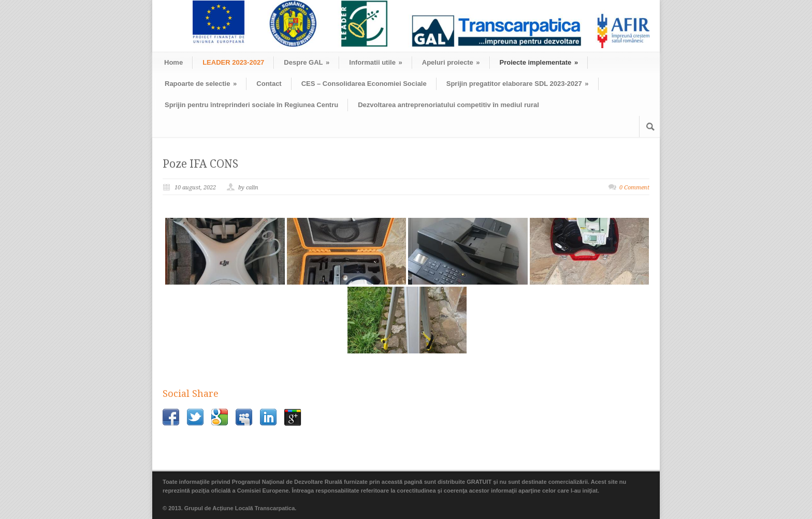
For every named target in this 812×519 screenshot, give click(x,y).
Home (173, 62)
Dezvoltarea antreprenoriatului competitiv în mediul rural (448, 105)
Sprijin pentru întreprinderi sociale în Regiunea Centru (251, 105)
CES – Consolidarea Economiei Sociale (364, 84)
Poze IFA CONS (200, 164)
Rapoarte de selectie (201, 84)
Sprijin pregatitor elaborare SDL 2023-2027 (518, 84)
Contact (269, 84)
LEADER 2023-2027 (233, 62)
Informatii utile (375, 62)
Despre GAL (307, 62)
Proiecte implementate (539, 62)
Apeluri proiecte (451, 62)
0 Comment (634, 188)
